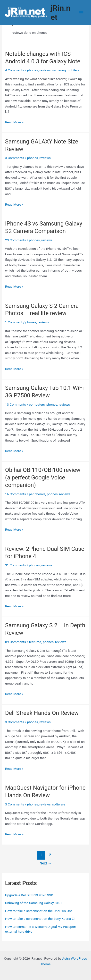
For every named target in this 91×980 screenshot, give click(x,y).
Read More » (14, 122)
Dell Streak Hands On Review (42, 713)
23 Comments (16, 240)
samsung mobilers (66, 70)
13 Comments (16, 404)
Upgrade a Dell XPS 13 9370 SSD (29, 895)
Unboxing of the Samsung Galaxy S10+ (34, 903)
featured (35, 642)
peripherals (37, 494)
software (59, 804)
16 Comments (16, 494)
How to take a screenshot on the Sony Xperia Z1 (40, 919)
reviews (45, 70)
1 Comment (14, 322)
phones (33, 70)
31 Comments (16, 565)
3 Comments (15, 158)
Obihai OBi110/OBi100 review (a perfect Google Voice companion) (43, 477)
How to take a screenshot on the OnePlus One (39, 911)
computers (37, 404)
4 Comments (15, 70)
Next (45, 863)
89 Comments (16, 642)
